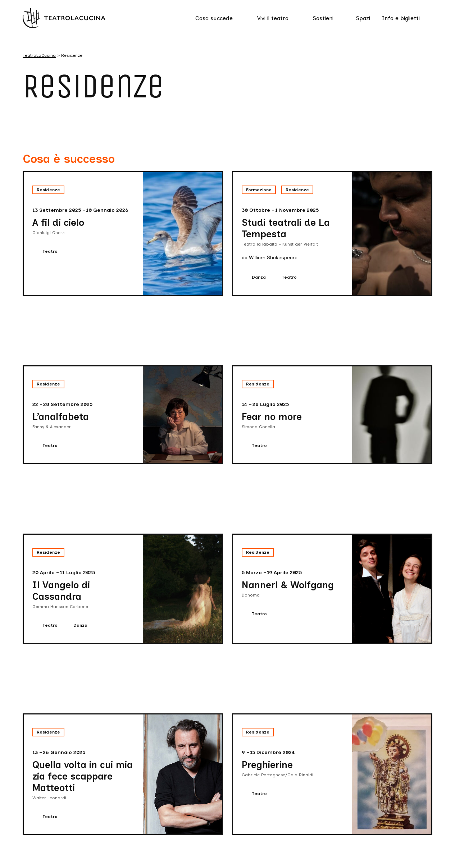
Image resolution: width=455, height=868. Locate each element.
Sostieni (323, 18)
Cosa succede (214, 18)
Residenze (48, 190)
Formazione (259, 190)
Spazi (363, 18)
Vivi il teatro (273, 18)
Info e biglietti (401, 18)
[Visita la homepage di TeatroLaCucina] (64, 18)
